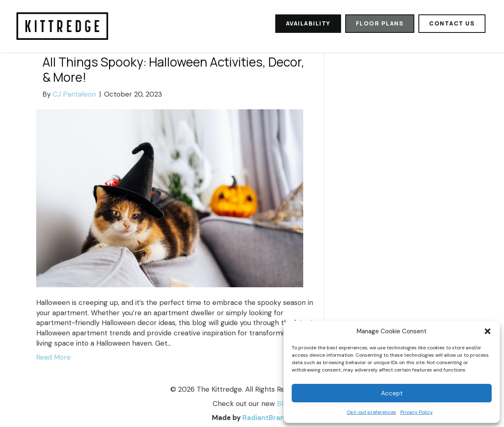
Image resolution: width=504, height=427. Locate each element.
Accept (392, 393)
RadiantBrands (267, 418)
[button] (488, 331)
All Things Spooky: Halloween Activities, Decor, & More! (173, 70)
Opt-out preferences (372, 412)
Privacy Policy (417, 412)
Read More (53, 357)
